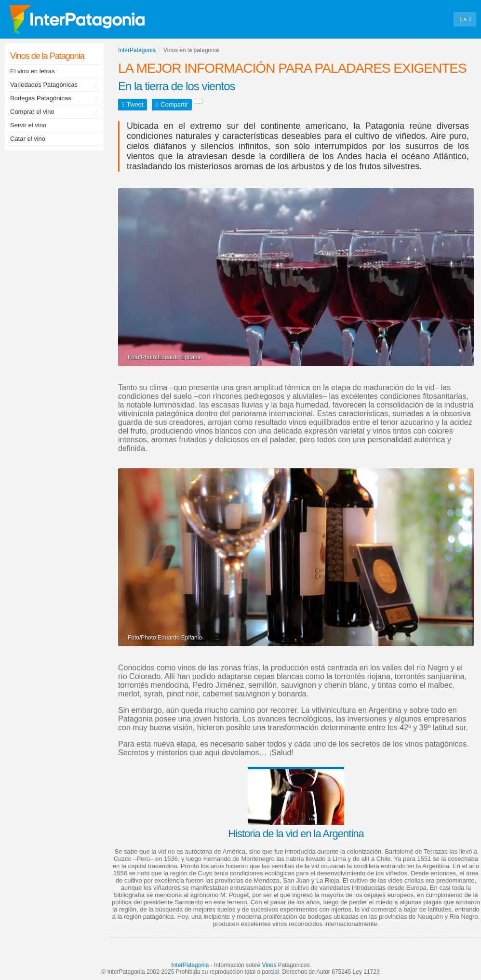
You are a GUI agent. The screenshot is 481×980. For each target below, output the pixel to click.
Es (463, 19)
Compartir (174, 104)
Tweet (135, 104)
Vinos (269, 965)
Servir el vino (28, 125)
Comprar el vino (56, 113)
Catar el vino (28, 139)
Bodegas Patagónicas (56, 99)
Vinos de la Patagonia (47, 56)
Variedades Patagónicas (56, 86)
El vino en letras (33, 71)
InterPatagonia (190, 965)
